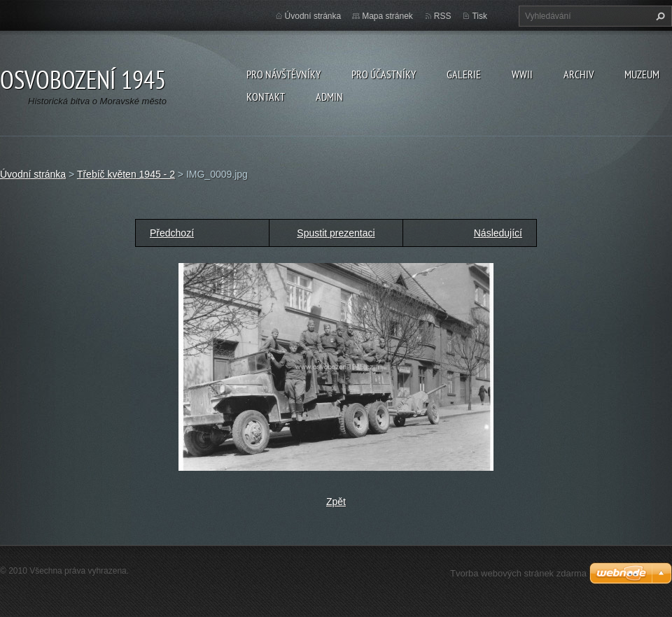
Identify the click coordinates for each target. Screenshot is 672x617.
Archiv (579, 74)
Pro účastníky (384, 74)
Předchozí (172, 233)
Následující (498, 233)
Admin (329, 97)
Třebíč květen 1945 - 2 (126, 174)
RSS (443, 16)
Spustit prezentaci (336, 233)
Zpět (336, 502)
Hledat (659, 16)
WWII (522, 74)
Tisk (479, 16)
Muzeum (642, 74)
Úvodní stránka (313, 16)
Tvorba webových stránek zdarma (518, 573)
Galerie (464, 74)
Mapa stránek (387, 16)
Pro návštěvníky (283, 74)
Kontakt (266, 97)
